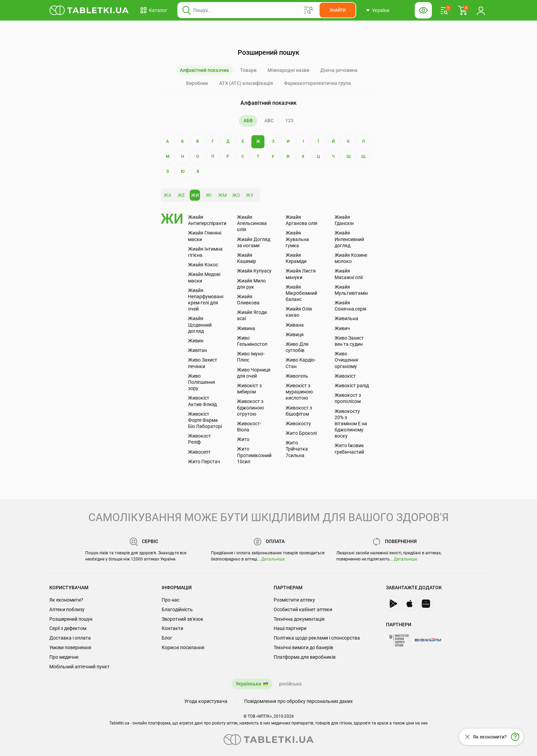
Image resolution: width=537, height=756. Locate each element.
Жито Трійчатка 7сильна (297, 449)
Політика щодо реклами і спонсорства (317, 638)
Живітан (197, 350)
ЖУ (250, 195)
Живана (295, 325)
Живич (342, 328)
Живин (196, 341)
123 (289, 121)
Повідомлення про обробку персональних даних (298, 701)
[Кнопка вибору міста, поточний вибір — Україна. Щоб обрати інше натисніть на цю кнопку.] (378, 10)
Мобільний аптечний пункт (79, 667)
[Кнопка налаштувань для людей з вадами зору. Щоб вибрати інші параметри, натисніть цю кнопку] (423, 10)
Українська (248, 684)
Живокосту (298, 424)
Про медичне (64, 657)
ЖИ (195, 195)
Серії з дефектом (68, 628)
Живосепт (199, 452)
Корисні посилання (183, 647)
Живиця (295, 335)
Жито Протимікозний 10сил (254, 455)
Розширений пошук (71, 619)
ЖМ (222, 195)
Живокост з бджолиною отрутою (250, 407)
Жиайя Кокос (203, 265)
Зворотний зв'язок (183, 619)
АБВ (248, 121)
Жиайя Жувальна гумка (297, 239)
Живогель (297, 376)
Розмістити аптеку (294, 600)
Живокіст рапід (352, 386)
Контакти (172, 628)
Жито (243, 439)
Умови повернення (70, 647)
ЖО (236, 195)
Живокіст (345, 376)
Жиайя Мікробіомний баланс (301, 293)
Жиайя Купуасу (254, 271)
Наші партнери (290, 628)
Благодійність (177, 609)
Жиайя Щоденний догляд (200, 325)
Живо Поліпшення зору (202, 382)
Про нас (171, 600)
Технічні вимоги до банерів (303, 647)
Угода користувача (206, 701)
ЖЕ (181, 195)
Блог (167, 638)
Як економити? (66, 600)
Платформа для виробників (305, 657)
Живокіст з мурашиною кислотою (299, 392)
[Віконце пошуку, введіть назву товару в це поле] (267, 10)
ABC (269, 121)
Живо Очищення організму (346, 360)
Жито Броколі (301, 433)
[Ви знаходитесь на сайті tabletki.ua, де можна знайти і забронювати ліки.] (89, 10)
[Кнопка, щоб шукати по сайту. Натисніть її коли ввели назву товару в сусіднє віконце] (338, 10)
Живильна (346, 318)
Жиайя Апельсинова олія (252, 223)
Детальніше (273, 559)
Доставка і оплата (70, 638)
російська (290, 684)
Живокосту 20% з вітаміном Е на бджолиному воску (351, 424)
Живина (246, 328)
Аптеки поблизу (67, 609)
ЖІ (209, 195)
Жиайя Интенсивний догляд (349, 239)
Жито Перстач (204, 462)
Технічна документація (299, 619)
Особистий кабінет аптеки (303, 609)
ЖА (167, 195)
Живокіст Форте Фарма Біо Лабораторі (205, 420)
